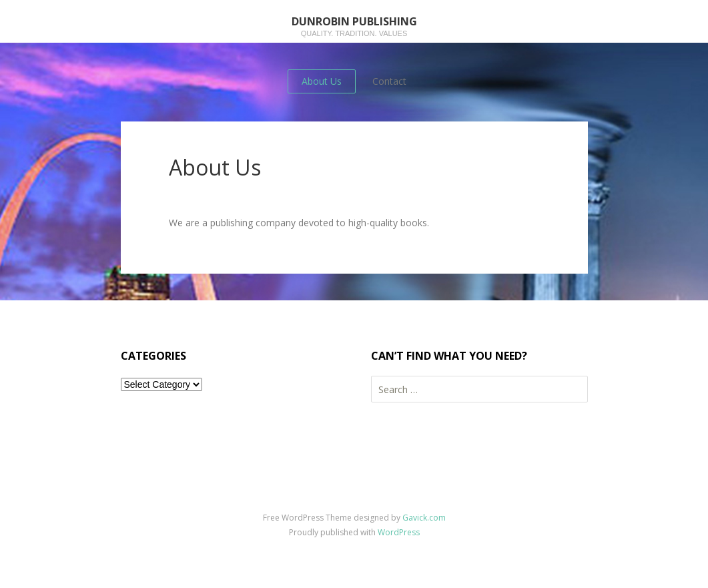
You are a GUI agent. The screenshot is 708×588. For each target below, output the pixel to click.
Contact (389, 81)
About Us (322, 81)
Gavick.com (424, 518)
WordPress (399, 532)
